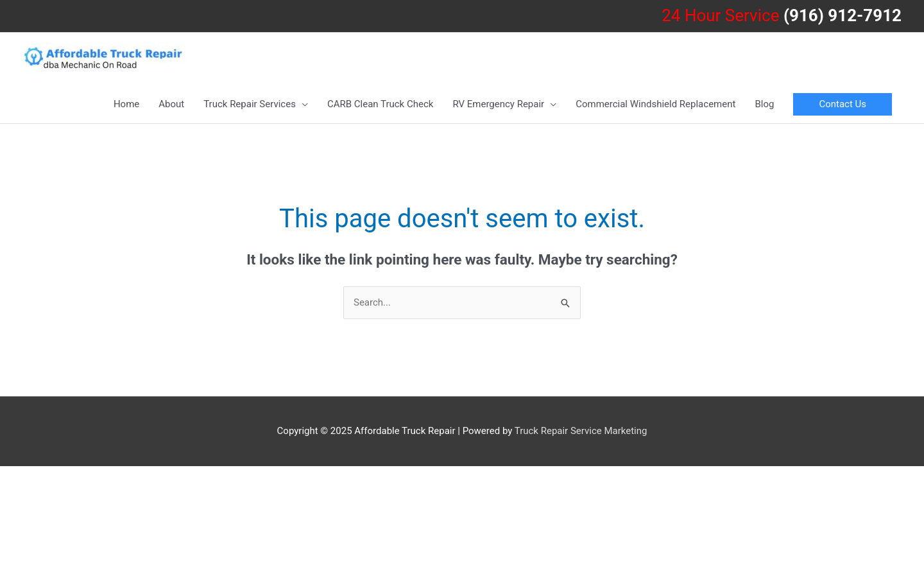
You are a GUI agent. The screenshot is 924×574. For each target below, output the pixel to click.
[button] (843, 104)
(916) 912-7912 (843, 15)
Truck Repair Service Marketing (581, 431)
